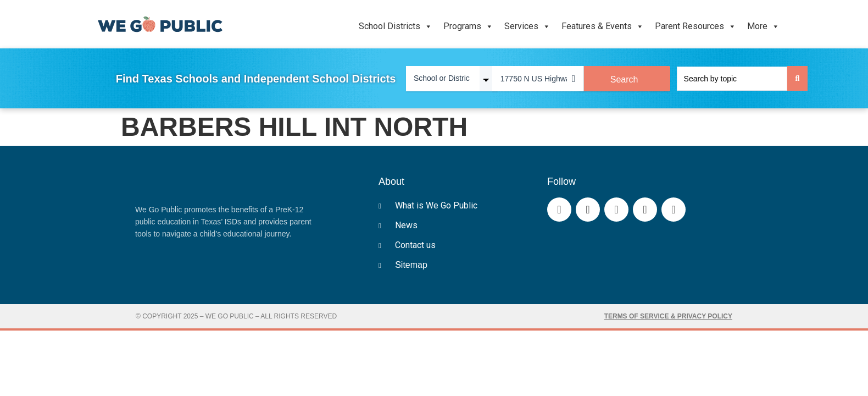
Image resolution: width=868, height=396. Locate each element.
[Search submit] (798, 78)
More (763, 26)
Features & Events (603, 26)
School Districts (396, 26)
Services (527, 26)
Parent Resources (695, 26)
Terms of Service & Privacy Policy (668, 316)
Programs (468, 26)
